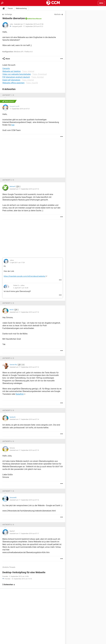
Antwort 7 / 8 (8, 491)
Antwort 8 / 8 (8, 525)
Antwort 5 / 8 (8, 410)
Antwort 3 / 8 (8, 303)
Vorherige (8, 14)
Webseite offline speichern (13, 83)
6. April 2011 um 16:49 (21, 288)
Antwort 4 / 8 (8, 358)
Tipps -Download (39, 74)
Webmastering (21, 8)
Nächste (57, 14)
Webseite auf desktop (12, 71)
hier (13, 125)
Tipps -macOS (32, 83)
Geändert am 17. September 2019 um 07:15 (24, 450)
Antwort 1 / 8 (8, 95)
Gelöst (30, 19)
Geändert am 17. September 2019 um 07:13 (24, 367)
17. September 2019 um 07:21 (33, 26)
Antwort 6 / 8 (8, 441)
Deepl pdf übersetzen (11, 80)
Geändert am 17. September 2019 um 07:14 (24, 419)
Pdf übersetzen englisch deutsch (16, 77)
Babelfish (20, 394)
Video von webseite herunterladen (17, 74)
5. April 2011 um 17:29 (17, 263)
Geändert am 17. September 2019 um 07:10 (24, 189)
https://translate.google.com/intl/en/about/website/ (25, 276)
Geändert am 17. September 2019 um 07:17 (24, 533)
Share (8, 59)
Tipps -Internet (28, 71)
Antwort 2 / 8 (8, 180)
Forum (10, 8)
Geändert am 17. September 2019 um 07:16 (24, 500)
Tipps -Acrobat (38, 77)
